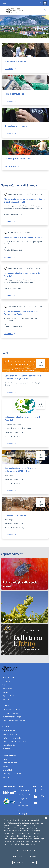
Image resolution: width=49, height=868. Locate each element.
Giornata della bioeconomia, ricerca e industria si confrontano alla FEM (24, 200)
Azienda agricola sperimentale (18, 159)
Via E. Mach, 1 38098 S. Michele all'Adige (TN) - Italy (24, 796)
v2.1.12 (28, 864)
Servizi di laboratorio (10, 731)
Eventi (5, 759)
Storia (5, 685)
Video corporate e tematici (12, 773)
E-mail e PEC (7, 851)
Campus (5, 692)
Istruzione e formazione (15, 61)
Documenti (6, 856)
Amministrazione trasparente (13, 842)
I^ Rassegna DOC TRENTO (16, 515)
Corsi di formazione (9, 745)
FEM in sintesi (8, 688)
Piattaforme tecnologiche (12, 738)
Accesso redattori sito (41, 866)
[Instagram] (42, 796)
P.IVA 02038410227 (23, 824)
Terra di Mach (7, 770)
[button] (5, 3)
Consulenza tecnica (10, 734)
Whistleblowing (8, 847)
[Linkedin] (35, 796)
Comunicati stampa (15, 194)
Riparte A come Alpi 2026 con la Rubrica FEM (24, 238)
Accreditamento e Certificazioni (14, 742)
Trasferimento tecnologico (17, 126)
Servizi (6, 727)
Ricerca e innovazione (14, 94)
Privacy (5, 838)
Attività (6, 706)
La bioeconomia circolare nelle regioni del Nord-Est (22, 275)
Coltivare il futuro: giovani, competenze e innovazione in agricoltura (23, 377)
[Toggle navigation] (4, 10)
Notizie (11, 232)
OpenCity (22, 864)
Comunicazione (9, 755)
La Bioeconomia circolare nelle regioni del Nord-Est (23, 418)
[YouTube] (35, 802)
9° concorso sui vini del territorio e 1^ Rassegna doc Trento (21, 313)
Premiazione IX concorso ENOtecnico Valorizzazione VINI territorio (21, 470)
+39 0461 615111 (23, 808)
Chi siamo (6, 681)
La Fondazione (9, 677)
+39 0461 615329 (23, 816)
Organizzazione (8, 696)
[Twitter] (42, 790)
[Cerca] (45, 11)
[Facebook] (35, 790)
